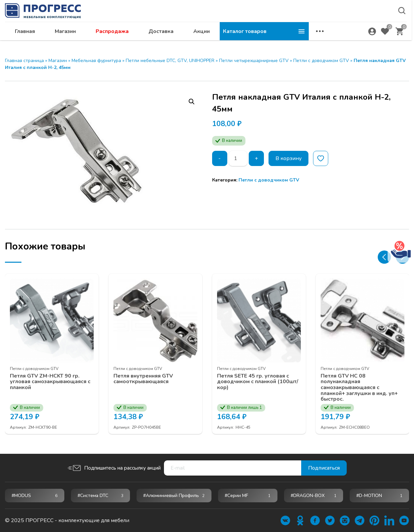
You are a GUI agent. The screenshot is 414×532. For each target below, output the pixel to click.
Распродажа (201, 38)
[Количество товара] (238, 158)
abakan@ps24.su (355, 22)
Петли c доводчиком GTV (321, 61)
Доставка (250, 38)
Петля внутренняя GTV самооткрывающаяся (143, 379)
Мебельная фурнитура (96, 61)
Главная (114, 38)
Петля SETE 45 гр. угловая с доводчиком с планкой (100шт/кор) (258, 382)
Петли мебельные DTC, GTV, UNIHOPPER (170, 61)
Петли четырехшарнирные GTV (254, 61)
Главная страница (24, 61)
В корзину (288, 158)
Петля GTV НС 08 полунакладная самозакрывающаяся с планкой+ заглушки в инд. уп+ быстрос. (359, 388)
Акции (291, 38)
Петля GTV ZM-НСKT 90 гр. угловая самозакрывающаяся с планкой (50, 382)
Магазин (154, 38)
